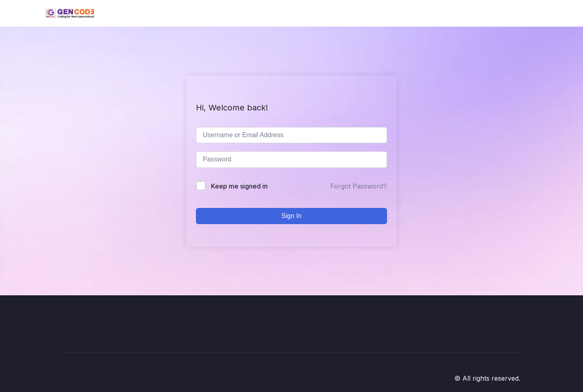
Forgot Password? (359, 186)
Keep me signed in (239, 186)
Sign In (291, 216)
